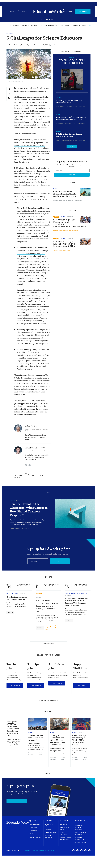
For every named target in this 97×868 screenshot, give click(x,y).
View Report (72, 146)
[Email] (38, 561)
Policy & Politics (29, 25)
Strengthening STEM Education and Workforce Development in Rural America (70, 223)
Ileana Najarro (60, 123)
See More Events (49, 644)
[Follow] (43, 448)
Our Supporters (35, 834)
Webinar (22, 593)
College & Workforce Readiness (47, 595)
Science (10, 33)
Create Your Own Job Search (49, 700)
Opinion (76, 25)
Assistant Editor (30, 451)
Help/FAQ (48, 829)
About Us (33, 821)
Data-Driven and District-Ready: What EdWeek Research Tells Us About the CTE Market (76, 602)
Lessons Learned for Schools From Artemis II (36, 738)
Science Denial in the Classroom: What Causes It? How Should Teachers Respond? (29, 509)
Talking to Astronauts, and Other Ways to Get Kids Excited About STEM (58, 740)
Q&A (17, 500)
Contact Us (49, 821)
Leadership (15, 25)
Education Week (40, 451)
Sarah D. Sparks (27, 45)
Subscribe (83, 11)
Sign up (60, 561)
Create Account (17, 801)
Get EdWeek (64, 821)
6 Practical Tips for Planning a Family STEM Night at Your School (79, 740)
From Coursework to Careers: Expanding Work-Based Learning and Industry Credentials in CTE (47, 606)
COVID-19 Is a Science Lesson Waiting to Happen (69, 135)
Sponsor (70, 217)
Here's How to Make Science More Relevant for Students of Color (71, 118)
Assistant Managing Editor (33, 429)
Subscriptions (64, 824)
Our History (33, 827)
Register (10, 612)
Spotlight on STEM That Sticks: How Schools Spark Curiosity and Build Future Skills (13, 729)
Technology (65, 25)
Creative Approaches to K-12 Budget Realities (17, 598)
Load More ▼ (49, 773)
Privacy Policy (27, 853)
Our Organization (35, 824)
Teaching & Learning (48, 25)
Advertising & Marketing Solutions (79, 827)
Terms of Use (14, 853)
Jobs (84, 25)
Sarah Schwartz (61, 140)
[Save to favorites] (9, 94)
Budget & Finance (13, 593)
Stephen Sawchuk (15, 528)
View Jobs (15, 685)
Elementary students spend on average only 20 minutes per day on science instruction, (32, 253)
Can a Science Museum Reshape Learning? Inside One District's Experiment (65, 194)
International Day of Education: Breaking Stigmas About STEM (64, 244)
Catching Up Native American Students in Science (69, 102)
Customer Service (50, 833)
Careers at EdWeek (36, 837)
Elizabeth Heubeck (59, 200)
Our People (33, 831)
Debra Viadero (14, 45)
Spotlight (16, 719)
